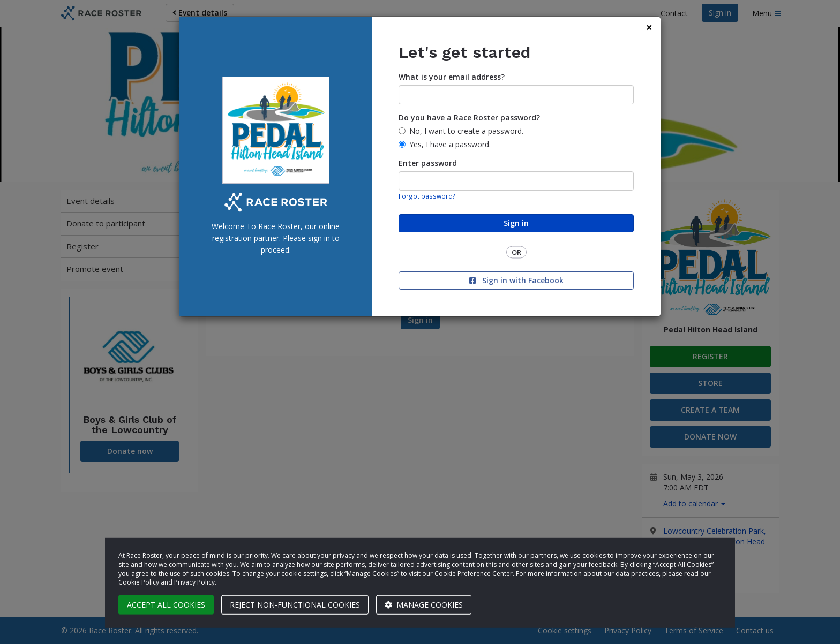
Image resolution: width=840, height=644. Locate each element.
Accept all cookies (166, 605)
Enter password (428, 163)
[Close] (649, 28)
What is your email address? (452, 77)
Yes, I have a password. (450, 144)
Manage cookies (424, 605)
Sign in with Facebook (516, 280)
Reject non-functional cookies (295, 605)
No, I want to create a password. (466, 131)
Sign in (516, 223)
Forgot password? (427, 196)
